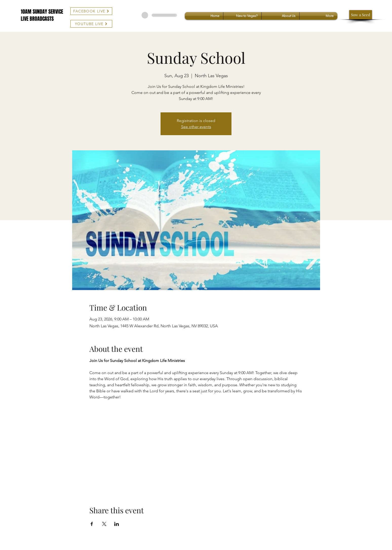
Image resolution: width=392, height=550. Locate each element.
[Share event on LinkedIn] (117, 524)
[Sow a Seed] (361, 15)
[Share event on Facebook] (92, 524)
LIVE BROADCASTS (37, 19)
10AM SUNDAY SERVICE (42, 12)
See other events (196, 127)
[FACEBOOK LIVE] (91, 11)
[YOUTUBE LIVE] (91, 24)
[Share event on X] (104, 524)
